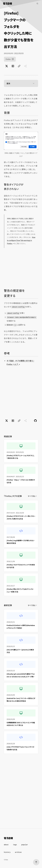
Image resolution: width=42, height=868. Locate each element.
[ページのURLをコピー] (19, 66)
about (6, 845)
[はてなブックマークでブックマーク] (13, 66)
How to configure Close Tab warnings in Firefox (21, 240)
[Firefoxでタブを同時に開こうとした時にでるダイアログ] (21, 141)
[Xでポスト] (7, 66)
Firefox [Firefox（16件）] (10, 59)
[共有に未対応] (25, 66)
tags (15, 845)
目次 (21, 83)
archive (18, 852)
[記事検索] (37, 4)
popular (25, 845)
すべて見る (32, 496)
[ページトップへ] (36, 862)
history (7, 852)
